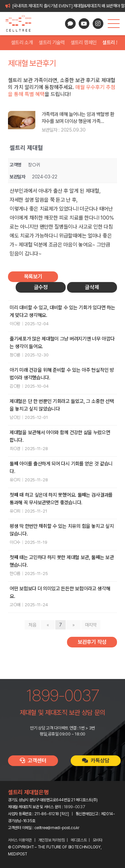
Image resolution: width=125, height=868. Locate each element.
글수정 (41, 287)
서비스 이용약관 (20, 840)
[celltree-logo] (21, 24)
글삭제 (92, 287)
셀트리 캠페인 (84, 43)
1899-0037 (74, 807)
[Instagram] (98, 24)
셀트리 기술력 (52, 43)
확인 (64, 814)
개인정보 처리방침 (52, 840)
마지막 (91, 625)
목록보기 (33, 277)
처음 (32, 625)
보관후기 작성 (92, 642)
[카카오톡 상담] (70, 24)
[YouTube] (84, 24)
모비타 (97, 840)
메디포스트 (79, 840)
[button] (114, 24)
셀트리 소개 (22, 43)
